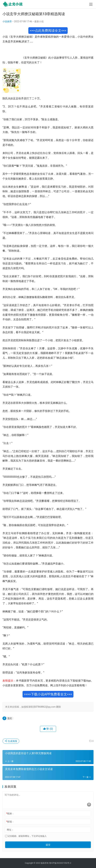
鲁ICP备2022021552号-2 (60, 863)
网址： (10, 830)
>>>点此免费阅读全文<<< (48, 31)
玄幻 (10, 718)
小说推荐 (7, 21)
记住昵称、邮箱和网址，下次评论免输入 (26, 836)
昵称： (10, 814)
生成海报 (11, 741)
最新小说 (39, 21)
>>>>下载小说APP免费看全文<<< (48, 694)
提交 (48, 845)
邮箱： (10, 822)
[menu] (91, 4)
